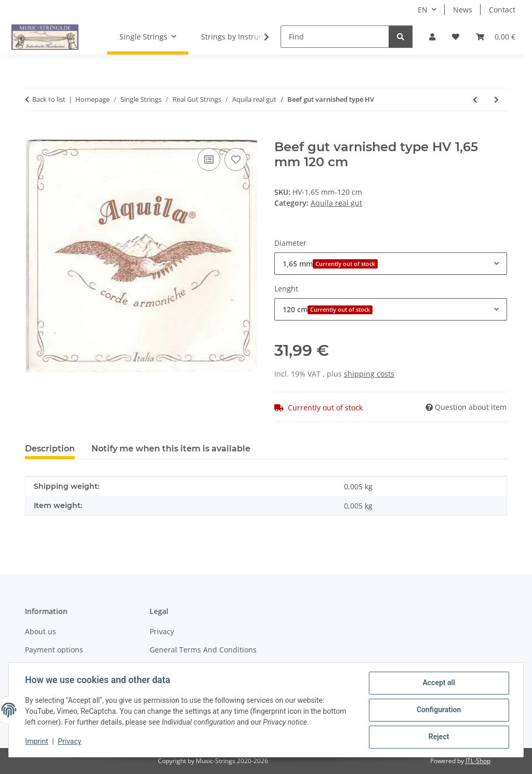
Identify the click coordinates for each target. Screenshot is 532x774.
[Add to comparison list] (209, 159)
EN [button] (423, 10)
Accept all (438, 683)
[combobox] (391, 264)
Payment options (54, 650)
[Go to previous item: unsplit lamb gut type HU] (475, 99)
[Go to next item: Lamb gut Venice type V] (496, 99)
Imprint (37, 742)
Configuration (438, 710)
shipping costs (369, 374)
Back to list (49, 99)
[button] (432, 37)
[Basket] (496, 37)
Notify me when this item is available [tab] (171, 449)
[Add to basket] (33, 134)
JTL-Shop (478, 761)
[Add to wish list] (236, 159)
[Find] (335, 37)
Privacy (70, 742)
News (463, 10)
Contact (502, 10)
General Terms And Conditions (203, 650)
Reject (438, 737)
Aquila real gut (336, 203)
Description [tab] (50, 449)
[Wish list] (456, 37)
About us (41, 631)
